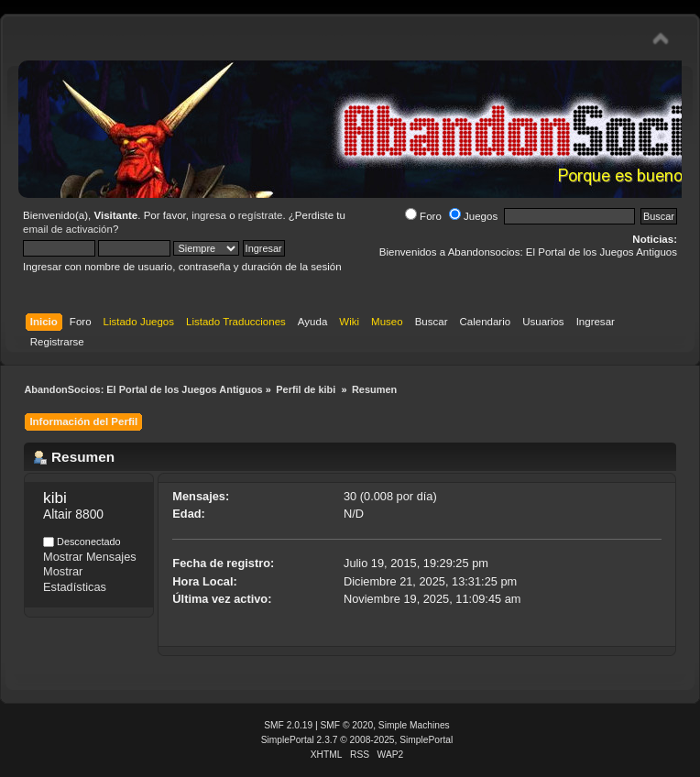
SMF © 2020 (347, 725)
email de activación (68, 229)
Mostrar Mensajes (90, 557)
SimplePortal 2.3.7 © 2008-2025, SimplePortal (357, 740)
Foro (423, 216)
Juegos (473, 216)
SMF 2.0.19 (288, 725)
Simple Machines (414, 725)
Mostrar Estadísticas (75, 579)
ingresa (209, 215)
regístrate (261, 215)
